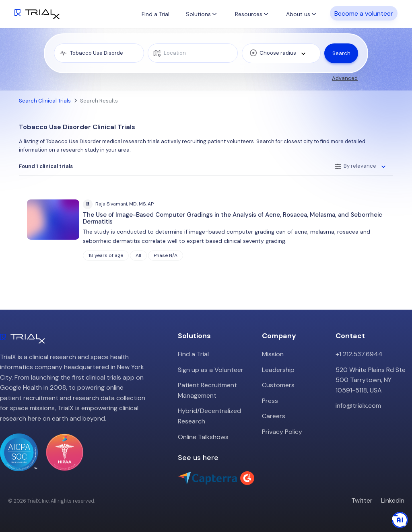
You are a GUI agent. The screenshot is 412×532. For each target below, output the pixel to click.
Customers (278, 385)
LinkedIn (393, 500)
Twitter (362, 500)
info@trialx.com (358, 406)
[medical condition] (99, 53)
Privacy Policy (282, 432)
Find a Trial (156, 14)
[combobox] (281, 53)
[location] (193, 53)
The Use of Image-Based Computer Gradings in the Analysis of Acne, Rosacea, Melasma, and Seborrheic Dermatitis (233, 218)
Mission (273, 354)
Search (341, 53)
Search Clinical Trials (45, 101)
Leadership (278, 370)
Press (270, 401)
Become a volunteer (364, 13)
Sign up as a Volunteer (211, 370)
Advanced (345, 78)
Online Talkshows (203, 437)
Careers (274, 416)
